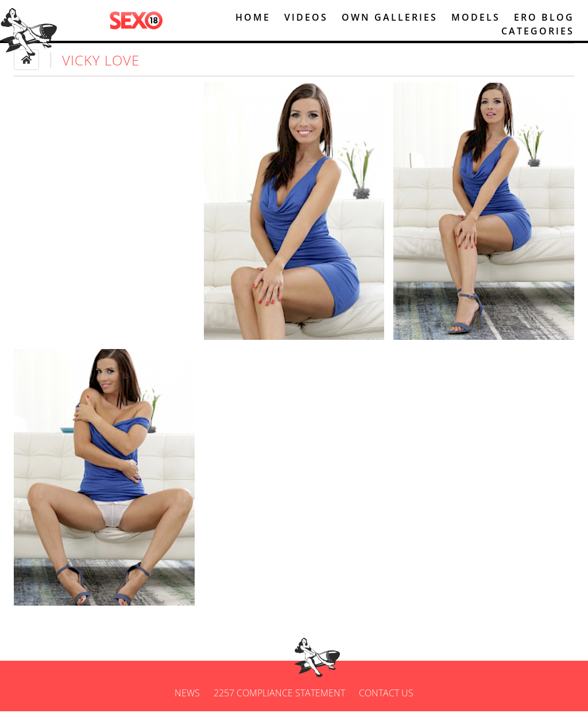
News (187, 699)
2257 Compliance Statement (279, 699)
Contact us (386, 699)
